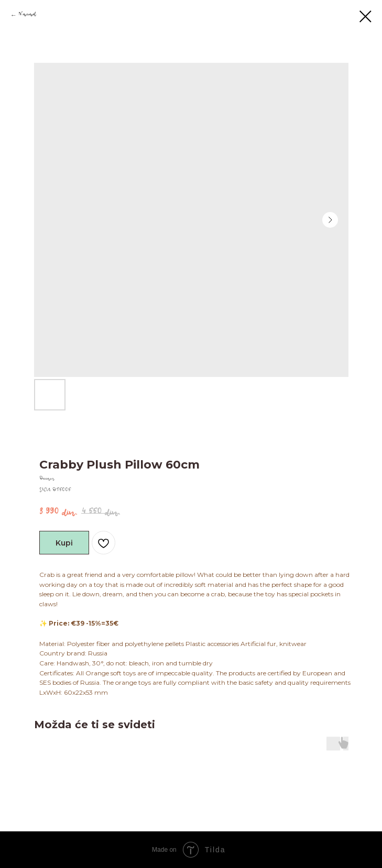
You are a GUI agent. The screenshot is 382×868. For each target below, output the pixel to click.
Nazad (27, 15)
